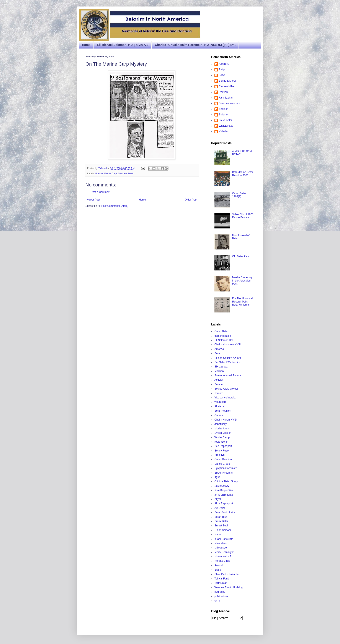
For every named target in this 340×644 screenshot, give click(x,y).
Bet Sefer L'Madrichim (227, 362)
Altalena (219, 406)
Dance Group (222, 464)
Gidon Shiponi (223, 530)
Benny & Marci (227, 81)
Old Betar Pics (241, 256)
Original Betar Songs (226, 481)
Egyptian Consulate (226, 468)
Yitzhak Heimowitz (225, 398)
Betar (218, 353)
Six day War (221, 367)
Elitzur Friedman (224, 473)
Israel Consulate (224, 539)
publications (221, 596)
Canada (219, 415)
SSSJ (218, 570)
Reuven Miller (227, 86)
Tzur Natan (221, 583)
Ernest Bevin (222, 526)
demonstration (223, 336)
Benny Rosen (222, 451)
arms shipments (224, 495)
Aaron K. (224, 64)
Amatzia (219, 349)
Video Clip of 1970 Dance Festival (243, 216)
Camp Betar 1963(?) (239, 195)
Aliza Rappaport (224, 503)
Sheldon (224, 109)
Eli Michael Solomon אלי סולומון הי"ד (123, 45)
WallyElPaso (226, 126)
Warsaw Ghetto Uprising (229, 587)
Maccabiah (221, 543)
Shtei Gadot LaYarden (227, 574)
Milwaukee (221, 548)
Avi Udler (220, 508)
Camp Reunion (223, 459)
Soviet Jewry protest (226, 389)
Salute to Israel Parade (228, 375)
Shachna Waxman (229, 103)
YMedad (224, 131)
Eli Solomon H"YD (225, 340)
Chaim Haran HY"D (226, 420)
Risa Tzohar (226, 98)
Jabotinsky (221, 424)
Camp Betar (221, 331)
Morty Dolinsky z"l (225, 552)
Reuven (223, 92)
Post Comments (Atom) (115, 206)
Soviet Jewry (222, 486)
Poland (218, 565)
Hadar (218, 534)
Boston (99, 173)
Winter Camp (222, 437)
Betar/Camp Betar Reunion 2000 (243, 174)
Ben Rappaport (223, 446)
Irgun (217, 477)
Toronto (219, 393)
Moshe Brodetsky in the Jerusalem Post (242, 281)
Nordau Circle (222, 561)
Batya (222, 70)
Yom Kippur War (224, 490)
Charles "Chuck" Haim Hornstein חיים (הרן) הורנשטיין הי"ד (195, 45)
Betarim (219, 384)
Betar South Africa (225, 512)
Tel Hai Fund (222, 579)
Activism (219, 380)
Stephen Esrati (126, 173)
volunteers (220, 402)
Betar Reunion (223, 411)
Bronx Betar (221, 521)
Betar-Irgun (221, 517)
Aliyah (218, 499)
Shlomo (223, 115)
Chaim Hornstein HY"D (228, 345)
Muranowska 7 (223, 557)
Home (86, 45)
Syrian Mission (223, 433)
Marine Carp (110, 173)
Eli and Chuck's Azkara (228, 358)
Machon (219, 371)
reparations (221, 442)
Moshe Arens (222, 429)
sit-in (217, 601)
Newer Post (93, 200)
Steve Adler (225, 120)
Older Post (191, 200)
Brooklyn (220, 455)
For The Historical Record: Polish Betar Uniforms (242, 302)
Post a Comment (101, 192)
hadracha (220, 592)
